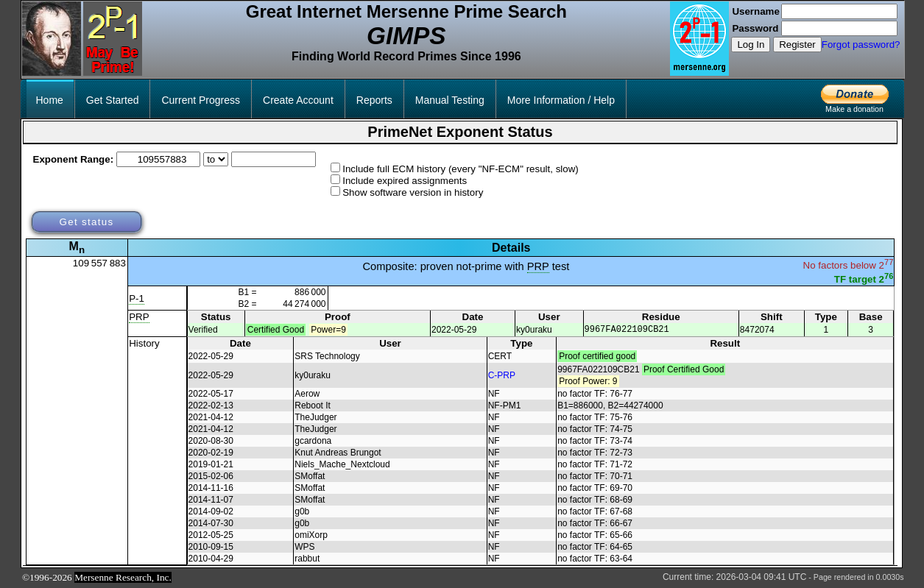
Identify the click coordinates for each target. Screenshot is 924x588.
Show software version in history (413, 192)
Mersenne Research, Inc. (123, 578)
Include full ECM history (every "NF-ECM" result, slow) (461, 169)
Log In (751, 45)
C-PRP (502, 376)
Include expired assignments (405, 181)
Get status (86, 222)
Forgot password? (861, 45)
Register (797, 45)
